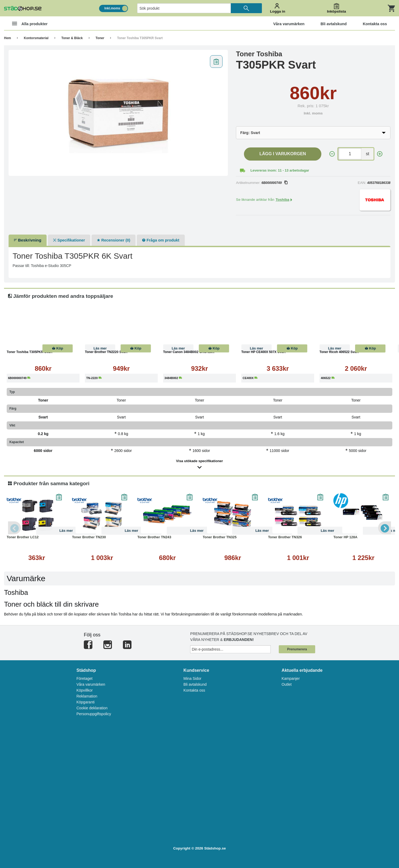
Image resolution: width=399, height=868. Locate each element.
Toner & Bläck (72, 38)
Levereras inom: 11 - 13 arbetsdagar (280, 170)
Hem (7, 38)
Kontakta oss (194, 690)
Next (384, 528)
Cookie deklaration (92, 708)
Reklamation (87, 696)
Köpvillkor (84, 690)
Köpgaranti (85, 702)
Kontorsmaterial (36, 38)
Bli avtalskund (195, 684)
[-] (332, 154)
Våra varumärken (91, 684)
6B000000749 (274, 183)
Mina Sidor (192, 678)
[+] (380, 154)
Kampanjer (291, 678)
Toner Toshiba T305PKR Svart (140, 38)
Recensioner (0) (114, 240)
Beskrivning (28, 240)
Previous (15, 528)
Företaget (84, 678)
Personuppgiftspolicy (94, 714)
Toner (100, 38)
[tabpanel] (118, 113)
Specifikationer (69, 240)
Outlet (287, 684)
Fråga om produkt (161, 240)
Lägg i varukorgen (283, 154)
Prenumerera (297, 649)
